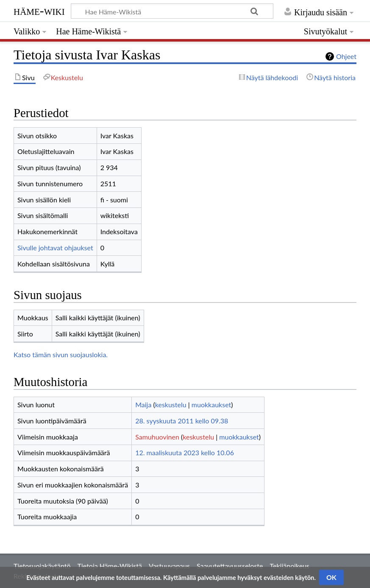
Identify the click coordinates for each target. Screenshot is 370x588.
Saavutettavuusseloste (230, 566)
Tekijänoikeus (290, 566)
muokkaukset (211, 405)
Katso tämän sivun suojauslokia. (61, 354)
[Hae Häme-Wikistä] (172, 11)
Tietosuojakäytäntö (42, 566)
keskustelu (171, 405)
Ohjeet (346, 56)
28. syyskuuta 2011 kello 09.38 (182, 421)
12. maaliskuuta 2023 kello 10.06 (185, 452)
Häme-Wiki (39, 11)
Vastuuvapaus (169, 566)
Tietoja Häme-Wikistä (110, 566)
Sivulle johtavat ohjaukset (55, 248)
